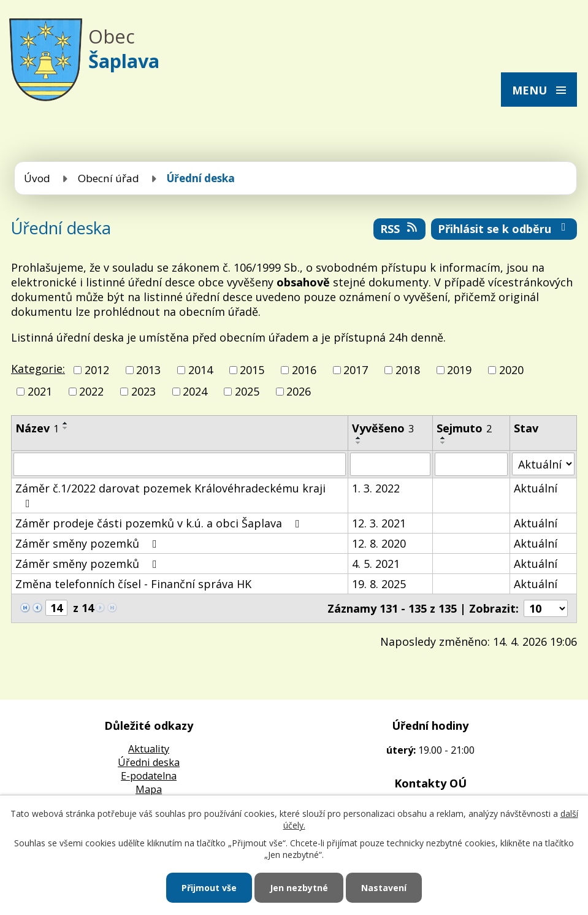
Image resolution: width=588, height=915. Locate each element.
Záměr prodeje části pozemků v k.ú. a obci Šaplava (160, 523)
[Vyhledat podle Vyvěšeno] (390, 464)
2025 (247, 391)
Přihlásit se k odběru (504, 229)
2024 (195, 391)
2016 (304, 370)
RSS (400, 229)
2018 (408, 370)
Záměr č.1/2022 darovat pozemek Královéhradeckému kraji (170, 495)
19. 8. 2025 (379, 584)
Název (37, 428)
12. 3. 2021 (379, 523)
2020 (511, 370)
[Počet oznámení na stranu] (546, 608)
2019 (459, 370)
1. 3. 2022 (376, 488)
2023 (143, 391)
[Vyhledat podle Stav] (543, 464)
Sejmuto (464, 428)
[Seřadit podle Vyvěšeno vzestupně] (359, 438)
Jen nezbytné (299, 888)
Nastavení (384, 888)
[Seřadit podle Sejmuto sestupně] (443, 443)
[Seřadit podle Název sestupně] (66, 428)
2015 (252, 370)
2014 (200, 370)
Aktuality (149, 749)
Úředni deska (149, 762)
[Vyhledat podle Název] (180, 464)
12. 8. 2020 (379, 543)
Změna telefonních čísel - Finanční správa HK (133, 584)
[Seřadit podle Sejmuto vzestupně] (443, 438)
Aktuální (536, 488)
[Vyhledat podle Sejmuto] (472, 464)
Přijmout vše (209, 888)
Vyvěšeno (383, 428)
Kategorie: (38, 369)
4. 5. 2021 (376, 564)
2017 (356, 370)
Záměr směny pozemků (89, 543)
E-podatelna (149, 776)
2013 (148, 370)
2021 (40, 391)
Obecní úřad (109, 178)
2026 (299, 391)
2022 (91, 391)
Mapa (149, 789)
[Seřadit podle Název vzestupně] (66, 423)
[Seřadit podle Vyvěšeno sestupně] (359, 443)
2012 (97, 370)
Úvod (37, 178)
